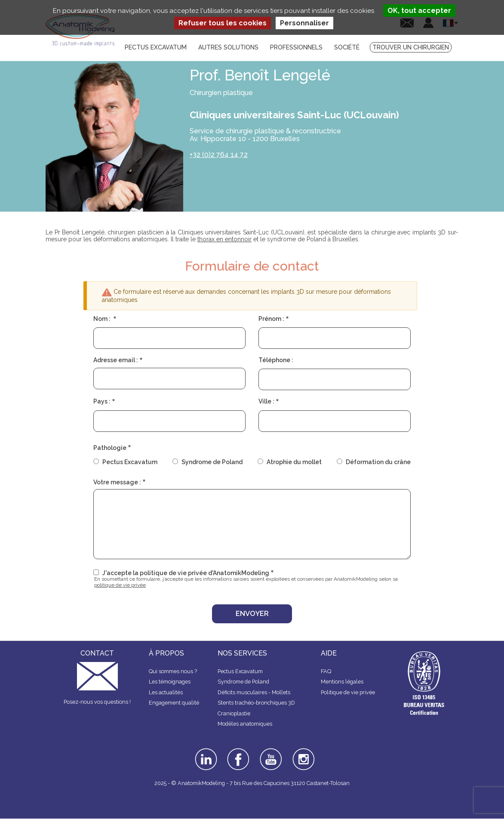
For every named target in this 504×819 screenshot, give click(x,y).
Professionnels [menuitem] (296, 47)
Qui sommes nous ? (173, 671)
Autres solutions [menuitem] (228, 47)
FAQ (326, 671)
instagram (303, 754)
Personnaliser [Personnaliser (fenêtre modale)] (304, 23)
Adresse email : (116, 360)
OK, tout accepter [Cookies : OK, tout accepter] (419, 11)
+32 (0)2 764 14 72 (219, 155)
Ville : (266, 401)
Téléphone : (276, 360)
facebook (238, 751)
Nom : (103, 319)
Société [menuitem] (347, 47)
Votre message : (117, 482)
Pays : (102, 401)
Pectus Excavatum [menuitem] (156, 47)
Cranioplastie (234, 713)
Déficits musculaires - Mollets (254, 692)
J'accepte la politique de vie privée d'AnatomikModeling (186, 573)
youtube (270, 751)
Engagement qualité (174, 703)
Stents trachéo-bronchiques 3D (256, 703)
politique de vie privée (120, 585)
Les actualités (166, 692)
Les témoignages (170, 682)
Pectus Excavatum (130, 462)
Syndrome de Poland (212, 462)
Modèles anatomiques (245, 724)
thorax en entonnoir (224, 239)
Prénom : (271, 319)
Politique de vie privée (348, 692)
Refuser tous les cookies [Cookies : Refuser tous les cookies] (223, 23)
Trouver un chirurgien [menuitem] (411, 47)
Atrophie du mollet (294, 462)
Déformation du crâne (378, 462)
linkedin (205, 751)
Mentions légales (342, 682)
